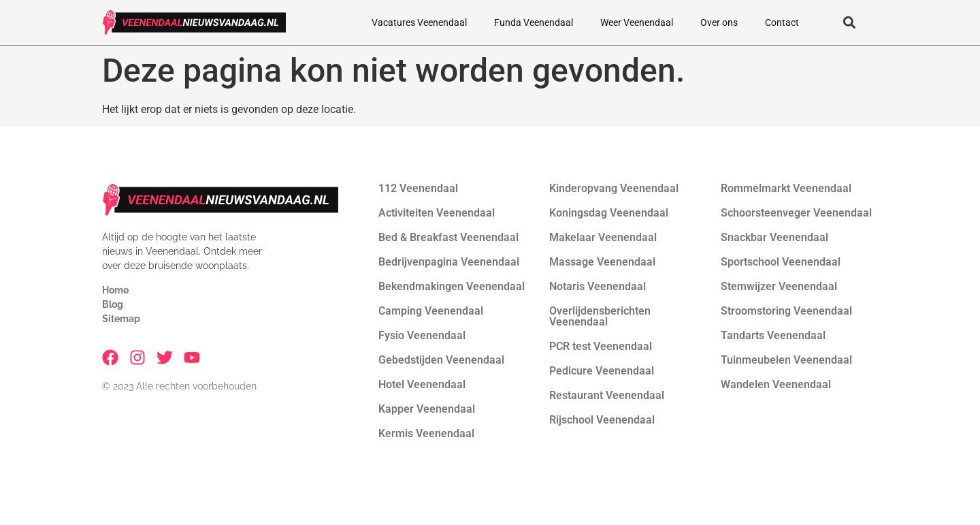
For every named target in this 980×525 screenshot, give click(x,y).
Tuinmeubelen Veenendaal (786, 360)
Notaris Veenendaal (598, 286)
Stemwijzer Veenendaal (779, 286)
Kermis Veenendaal (426, 433)
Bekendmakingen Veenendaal (452, 286)
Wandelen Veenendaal (776, 384)
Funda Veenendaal (534, 22)
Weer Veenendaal (637, 22)
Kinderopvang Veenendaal (614, 188)
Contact (782, 22)
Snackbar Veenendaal (774, 237)
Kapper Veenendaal (427, 409)
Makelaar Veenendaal (603, 237)
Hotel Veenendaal (422, 384)
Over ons (719, 22)
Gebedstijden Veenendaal (441, 360)
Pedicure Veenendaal (602, 371)
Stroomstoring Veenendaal (786, 311)
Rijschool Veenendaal (602, 420)
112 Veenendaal (418, 188)
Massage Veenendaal (602, 262)
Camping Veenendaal (431, 311)
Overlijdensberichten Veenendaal (600, 316)
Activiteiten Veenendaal (437, 213)
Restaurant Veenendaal (607, 395)
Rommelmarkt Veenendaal (786, 188)
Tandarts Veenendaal (773, 335)
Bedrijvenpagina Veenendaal (449, 262)
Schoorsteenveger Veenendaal (796, 213)
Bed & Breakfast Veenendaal (448, 237)
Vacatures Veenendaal (419, 22)
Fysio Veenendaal (422, 335)
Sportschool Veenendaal (781, 262)
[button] (849, 23)
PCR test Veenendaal (601, 346)
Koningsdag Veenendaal (609, 213)
